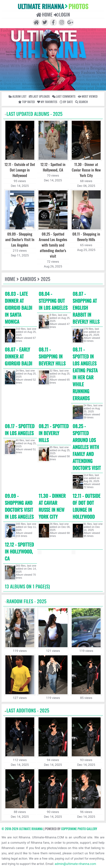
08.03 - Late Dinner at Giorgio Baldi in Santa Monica (18, 308)
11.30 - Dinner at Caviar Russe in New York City (52, 506)
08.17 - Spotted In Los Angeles (20, 429)
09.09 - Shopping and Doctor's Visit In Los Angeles (19, 506)
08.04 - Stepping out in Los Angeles (53, 301)
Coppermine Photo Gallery (79, 829)
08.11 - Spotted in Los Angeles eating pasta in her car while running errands (85, 374)
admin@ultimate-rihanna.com (75, 864)
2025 (45, 279)
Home (44, 14)
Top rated (26, 102)
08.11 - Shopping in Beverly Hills (52, 356)
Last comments (64, 96)
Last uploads (39, 96)
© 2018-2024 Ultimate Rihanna (22, 829)
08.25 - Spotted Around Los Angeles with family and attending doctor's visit (87, 447)
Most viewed (88, 96)
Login (62, 14)
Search (82, 102)
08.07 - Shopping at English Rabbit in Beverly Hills (86, 308)
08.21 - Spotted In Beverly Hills (54, 433)
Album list (18, 96)
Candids (28, 279)
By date (66, 102)
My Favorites (47, 102)
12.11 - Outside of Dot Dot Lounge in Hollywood (86, 506)
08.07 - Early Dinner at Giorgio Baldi (18, 356)
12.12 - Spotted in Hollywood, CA (19, 551)
